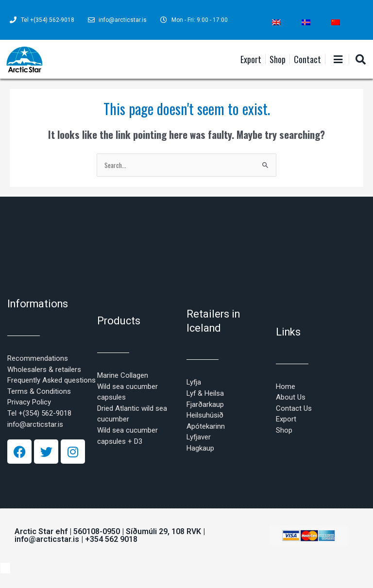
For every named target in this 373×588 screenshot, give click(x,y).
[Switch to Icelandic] (306, 22)
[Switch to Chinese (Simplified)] (336, 22)
